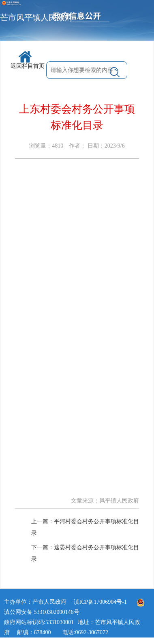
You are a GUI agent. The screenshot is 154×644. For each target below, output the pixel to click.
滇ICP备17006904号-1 (100, 602)
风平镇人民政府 (119, 501)
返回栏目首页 (28, 60)
